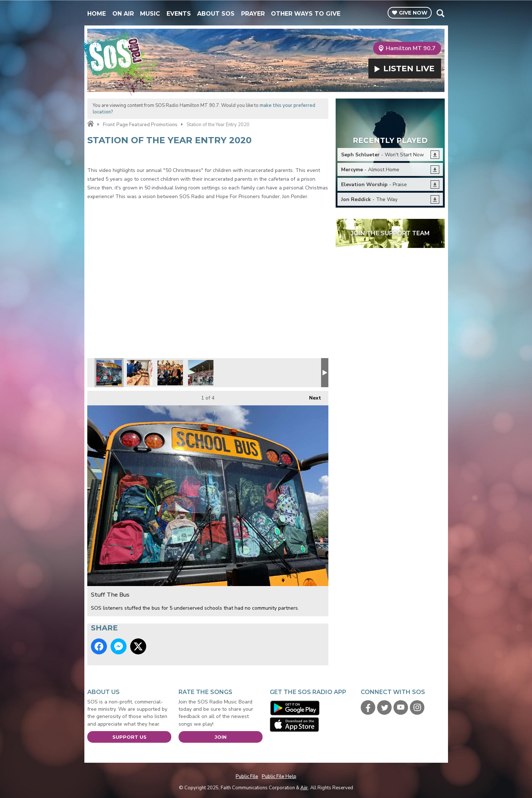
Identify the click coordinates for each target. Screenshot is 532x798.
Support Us (129, 737)
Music (150, 14)
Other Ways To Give (306, 14)
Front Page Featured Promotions (140, 125)
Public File (247, 777)
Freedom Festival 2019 (201, 373)
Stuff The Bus (109, 373)
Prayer (253, 14)
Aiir (304, 788)
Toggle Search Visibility (440, 13)
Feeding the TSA (140, 373)
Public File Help (279, 777)
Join (221, 737)
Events (179, 14)
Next (311, 396)
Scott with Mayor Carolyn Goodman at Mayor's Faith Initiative (170, 373)
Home (97, 14)
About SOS (216, 14)
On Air (123, 14)
